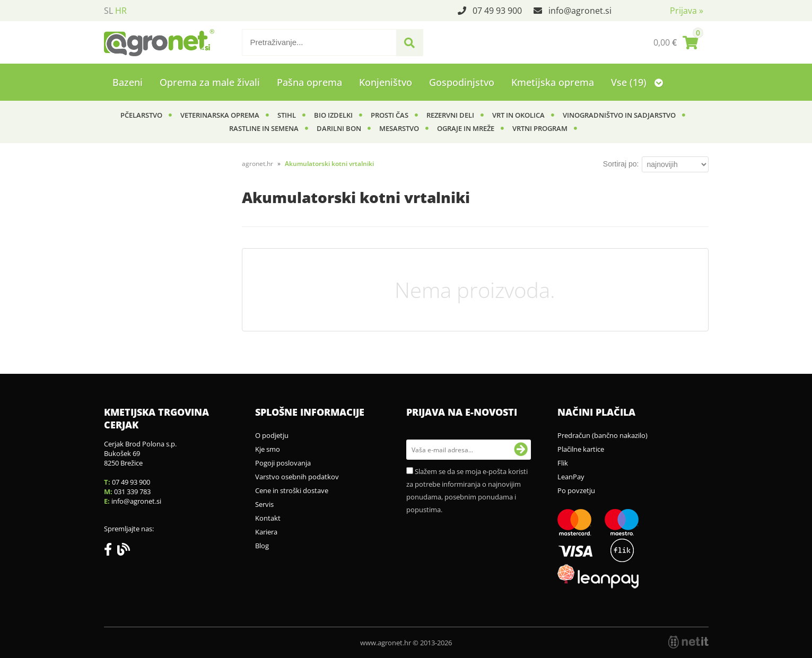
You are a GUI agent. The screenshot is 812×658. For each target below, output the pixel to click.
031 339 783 (132, 492)
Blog (262, 546)
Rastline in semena (264, 128)
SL (108, 11)
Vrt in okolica (518, 115)
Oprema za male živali (210, 82)
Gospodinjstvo (462, 82)
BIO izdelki (333, 115)
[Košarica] (676, 42)
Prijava (687, 11)
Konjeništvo (386, 82)
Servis (264, 504)
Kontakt (268, 518)
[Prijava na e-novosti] (521, 450)
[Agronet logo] (159, 42)
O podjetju (272, 435)
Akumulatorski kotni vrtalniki (329, 164)
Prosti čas (390, 115)
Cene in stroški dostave (292, 490)
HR (121, 11)
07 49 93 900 (497, 11)
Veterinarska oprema (220, 115)
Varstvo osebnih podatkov (297, 477)
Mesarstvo (399, 128)
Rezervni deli (450, 115)
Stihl (287, 115)
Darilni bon (339, 128)
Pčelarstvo (141, 115)
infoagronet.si (580, 11)
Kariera (266, 532)
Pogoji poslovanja (283, 463)
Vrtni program (540, 128)
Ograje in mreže (466, 128)
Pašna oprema (309, 82)
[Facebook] (111, 551)
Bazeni (128, 82)
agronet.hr (257, 164)
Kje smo (268, 449)
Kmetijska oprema (553, 82)
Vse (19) (637, 82)
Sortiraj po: (621, 164)
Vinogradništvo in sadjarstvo (619, 115)
